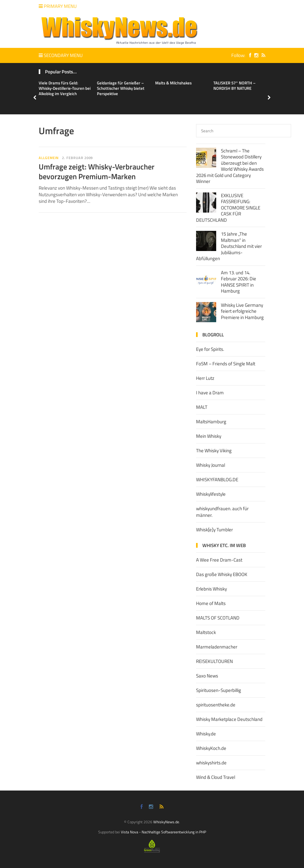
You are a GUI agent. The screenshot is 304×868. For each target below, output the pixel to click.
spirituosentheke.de (216, 705)
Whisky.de (206, 734)
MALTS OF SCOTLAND (218, 618)
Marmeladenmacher (217, 647)
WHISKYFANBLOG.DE (217, 480)
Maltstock (206, 632)
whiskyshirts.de (211, 763)
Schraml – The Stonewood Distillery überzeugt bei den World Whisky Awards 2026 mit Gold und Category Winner (230, 166)
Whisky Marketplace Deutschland (229, 719)
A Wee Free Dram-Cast (219, 560)
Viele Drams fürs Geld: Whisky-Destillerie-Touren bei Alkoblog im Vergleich (65, 88)
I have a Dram (210, 393)
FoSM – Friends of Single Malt (226, 364)
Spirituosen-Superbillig (219, 690)
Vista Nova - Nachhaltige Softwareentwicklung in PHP (163, 832)
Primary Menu (58, 6)
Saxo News (207, 676)
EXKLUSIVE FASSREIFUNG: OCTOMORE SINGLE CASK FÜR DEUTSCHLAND (228, 208)
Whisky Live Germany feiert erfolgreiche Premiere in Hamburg (242, 311)
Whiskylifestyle (211, 494)
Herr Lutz (205, 378)
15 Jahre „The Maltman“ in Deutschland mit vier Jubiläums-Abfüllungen (229, 246)
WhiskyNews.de (166, 822)
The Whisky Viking (214, 451)
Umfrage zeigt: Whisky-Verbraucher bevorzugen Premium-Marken (97, 171)
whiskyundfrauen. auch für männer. (222, 512)
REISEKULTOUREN (214, 661)
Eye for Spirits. (210, 349)
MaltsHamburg (211, 422)
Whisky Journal (211, 465)
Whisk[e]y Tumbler (214, 530)
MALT (202, 407)
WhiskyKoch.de (211, 748)
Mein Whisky (209, 436)
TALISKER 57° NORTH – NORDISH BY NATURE (234, 86)
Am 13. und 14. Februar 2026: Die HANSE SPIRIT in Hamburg (239, 282)
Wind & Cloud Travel (216, 777)
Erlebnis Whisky (211, 589)
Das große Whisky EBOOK (222, 574)
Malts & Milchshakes (173, 83)
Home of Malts (211, 603)
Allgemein (49, 158)
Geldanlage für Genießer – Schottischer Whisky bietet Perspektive (121, 88)
